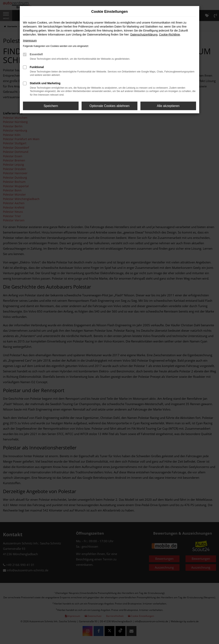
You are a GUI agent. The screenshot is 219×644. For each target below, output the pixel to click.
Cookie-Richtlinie (169, 35)
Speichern (51, 106)
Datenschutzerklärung (144, 35)
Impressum (30, 41)
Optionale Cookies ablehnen (109, 106)
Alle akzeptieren (168, 106)
